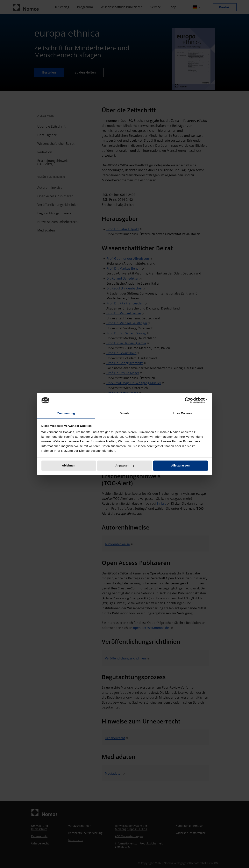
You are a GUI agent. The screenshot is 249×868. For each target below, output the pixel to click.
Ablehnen (68, 466)
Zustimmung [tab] (66, 413)
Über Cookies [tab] (183, 413)
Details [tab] (124, 413)
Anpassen (125, 466)
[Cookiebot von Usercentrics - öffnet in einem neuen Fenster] (191, 400)
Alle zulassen (180, 466)
